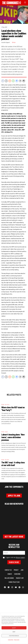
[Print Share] (24, 81)
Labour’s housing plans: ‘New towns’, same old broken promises (13, 437)
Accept (14, 628)
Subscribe (14, 562)
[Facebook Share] (3, 81)
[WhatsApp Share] (13, 81)
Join (22, 570)
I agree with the (14, 557)
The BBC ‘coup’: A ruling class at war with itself (13, 464)
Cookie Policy (11, 640)
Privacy (16, 570)
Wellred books (9, 578)
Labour (6, 432)
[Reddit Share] (10, 81)
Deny (14, 632)
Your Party (7, 404)
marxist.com (20, 578)
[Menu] (25, 2)
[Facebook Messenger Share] (17, 81)
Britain (14, 42)
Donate (10, 574)
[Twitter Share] (6, 81)
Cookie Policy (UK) (14, 582)
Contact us (8, 570)
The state (7, 460)
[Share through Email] (20, 81)
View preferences (14, 636)
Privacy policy (17, 640)
